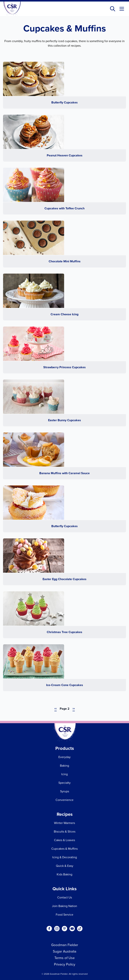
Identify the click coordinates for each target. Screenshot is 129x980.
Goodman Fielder (65, 945)
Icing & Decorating (65, 857)
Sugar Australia (65, 951)
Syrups (65, 791)
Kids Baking (64, 874)
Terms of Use (64, 958)
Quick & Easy (65, 866)
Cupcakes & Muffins (64, 849)
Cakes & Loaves (64, 840)
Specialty (64, 783)
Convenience (64, 800)
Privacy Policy (65, 964)
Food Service (64, 915)
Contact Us (65, 897)
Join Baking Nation (64, 906)
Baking (64, 766)
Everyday (64, 757)
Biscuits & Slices (65, 831)
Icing (64, 774)
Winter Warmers (64, 823)
